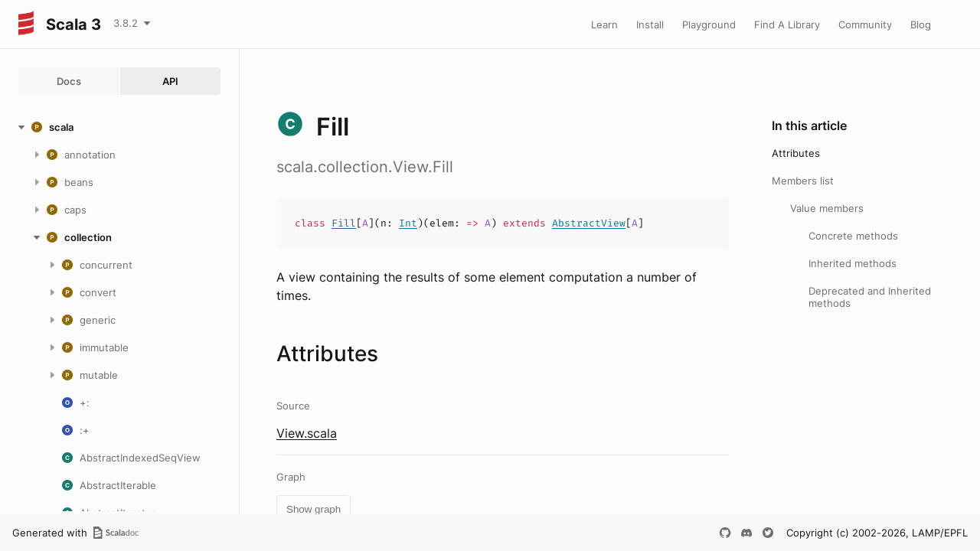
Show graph (314, 509)
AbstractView (589, 223)
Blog (921, 24)
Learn (604, 24)
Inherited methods (853, 263)
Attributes (796, 153)
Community (865, 24)
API (170, 81)
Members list (803, 181)
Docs (69, 81)
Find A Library (787, 24)
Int (408, 223)
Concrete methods (853, 236)
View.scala (307, 433)
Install (650, 24)
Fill (344, 223)
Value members (827, 208)
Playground (709, 24)
